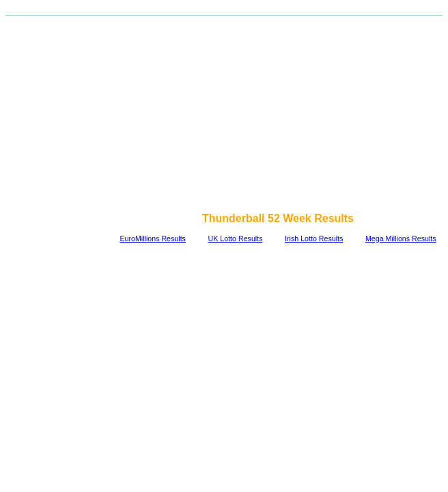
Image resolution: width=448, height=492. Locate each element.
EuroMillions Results (153, 238)
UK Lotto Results (236, 238)
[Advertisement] (227, 115)
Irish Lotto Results (314, 238)
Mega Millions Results (401, 238)
